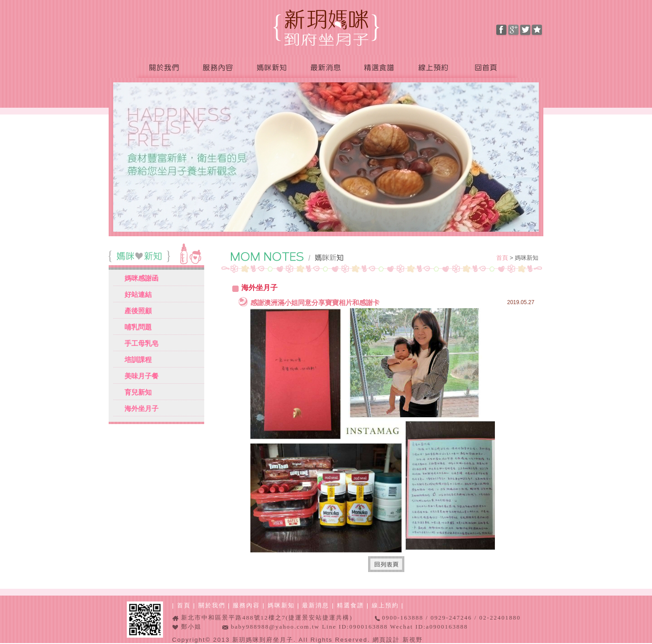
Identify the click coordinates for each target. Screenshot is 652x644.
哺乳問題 (138, 327)
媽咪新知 (271, 68)
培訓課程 (138, 360)
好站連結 (138, 294)
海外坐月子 (141, 408)
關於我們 (163, 68)
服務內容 (217, 68)
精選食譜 (378, 68)
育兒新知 (138, 392)
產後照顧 (138, 311)
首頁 (503, 258)
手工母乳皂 (141, 343)
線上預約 (432, 68)
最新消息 (325, 68)
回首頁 (489, 68)
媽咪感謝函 (141, 278)
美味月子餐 (141, 376)
